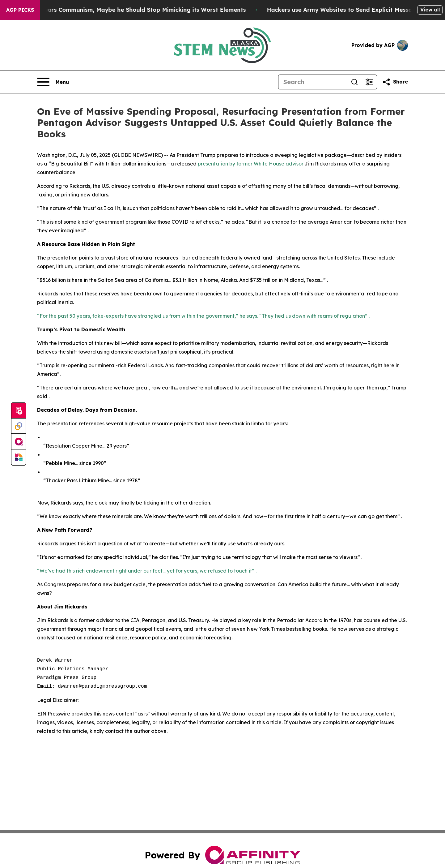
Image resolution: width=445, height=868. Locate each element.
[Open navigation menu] (53, 82)
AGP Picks (20, 10)
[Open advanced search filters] (369, 82)
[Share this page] (395, 82)
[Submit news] (19, 411)
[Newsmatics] (19, 457)
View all (430, 10)
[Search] (313, 82)
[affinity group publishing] (19, 442)
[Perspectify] (19, 426)
